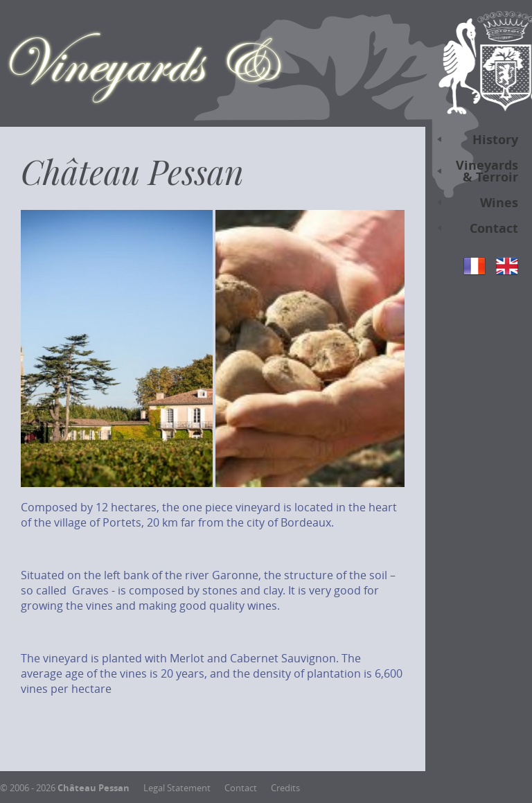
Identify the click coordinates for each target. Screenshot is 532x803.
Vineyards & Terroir (475, 173)
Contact (475, 230)
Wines (475, 205)
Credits (285, 788)
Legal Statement (177, 788)
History (475, 142)
